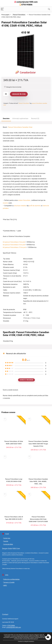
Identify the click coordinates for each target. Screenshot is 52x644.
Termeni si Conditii (9, 582)
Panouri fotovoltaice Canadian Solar (20, 127)
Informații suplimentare (20, 119)
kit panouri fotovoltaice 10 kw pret (14, 247)
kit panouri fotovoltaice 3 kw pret (14, 242)
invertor (5, 203)
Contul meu (7, 538)
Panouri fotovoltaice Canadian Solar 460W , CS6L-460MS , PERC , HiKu (38, 481)
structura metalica (20, 206)
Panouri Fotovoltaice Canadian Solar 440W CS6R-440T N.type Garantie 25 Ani (38, 444)
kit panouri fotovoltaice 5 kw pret (14, 245)
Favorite (6, 541)
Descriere (6, 119)
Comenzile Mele (8, 544)
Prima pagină (5, 15)
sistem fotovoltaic (24, 200)
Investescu (31, 641)
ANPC (5, 585)
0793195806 (27, 5)
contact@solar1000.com (27, 2)
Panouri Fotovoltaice (19, 15)
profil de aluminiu (35, 206)
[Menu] (2, 9)
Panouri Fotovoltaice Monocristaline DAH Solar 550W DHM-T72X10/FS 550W (38, 519)
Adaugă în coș (19, 94)
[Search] (49, 9)
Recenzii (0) (35, 119)
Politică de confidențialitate (11, 579)
